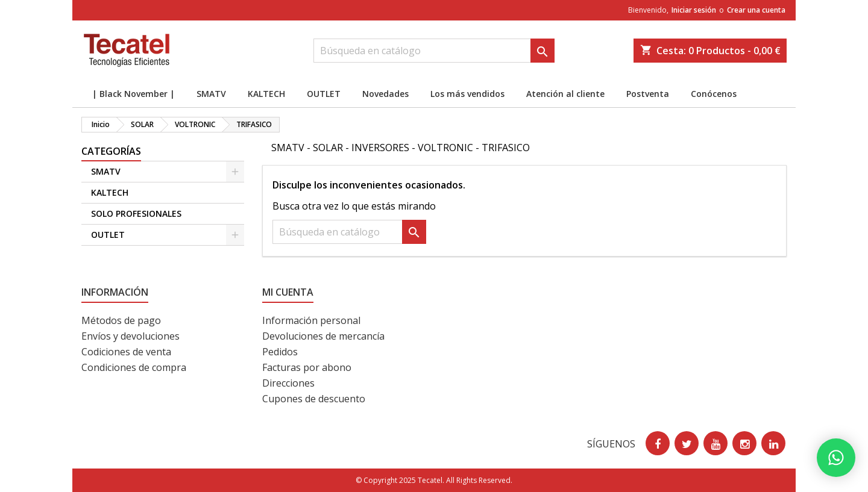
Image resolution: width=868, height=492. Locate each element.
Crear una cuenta (756, 10)
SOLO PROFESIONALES (136, 213)
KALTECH (266, 94)
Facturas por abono (307, 367)
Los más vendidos (467, 94)
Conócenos (714, 94)
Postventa (648, 94)
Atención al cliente (565, 94)
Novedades (385, 94)
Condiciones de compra (134, 367)
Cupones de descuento (314, 399)
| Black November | (134, 94)
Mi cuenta (288, 292)
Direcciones (288, 383)
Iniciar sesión (694, 10)
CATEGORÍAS (111, 151)
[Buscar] (434, 51)
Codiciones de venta (126, 352)
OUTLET (324, 94)
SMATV (211, 94)
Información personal (311, 320)
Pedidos (280, 352)
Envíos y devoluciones (131, 336)
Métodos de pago (121, 320)
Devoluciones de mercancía (323, 336)
